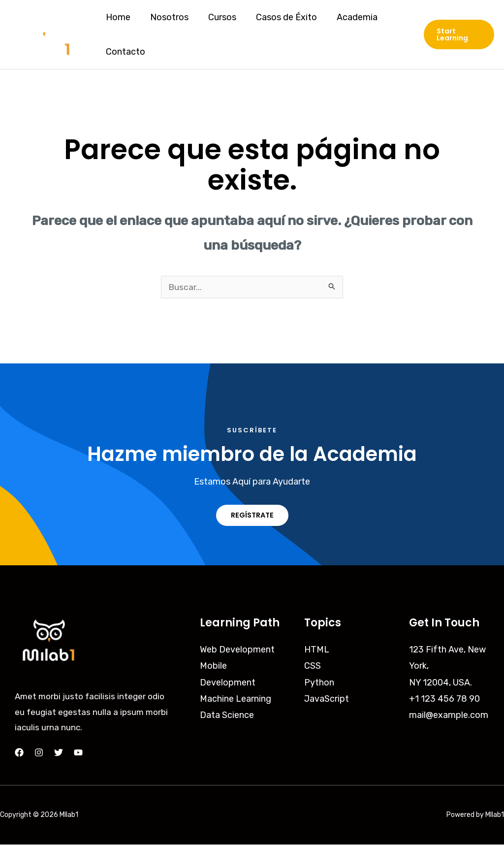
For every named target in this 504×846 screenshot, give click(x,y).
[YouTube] (78, 754)
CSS (313, 667)
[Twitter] (59, 754)
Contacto (125, 52)
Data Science (227, 716)
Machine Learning (236, 700)
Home (117, 17)
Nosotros (166, 17)
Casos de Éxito (280, 17)
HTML (317, 651)
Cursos (217, 17)
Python (319, 683)
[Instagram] (39, 754)
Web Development (237, 651)
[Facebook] (19, 754)
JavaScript (327, 700)
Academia (348, 17)
